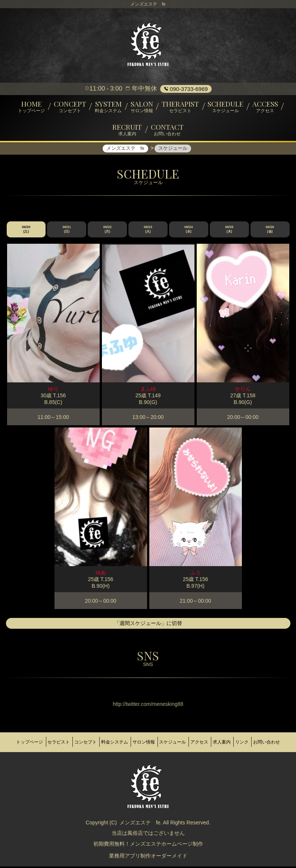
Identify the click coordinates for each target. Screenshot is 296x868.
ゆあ (101, 577)
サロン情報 (159, 742)
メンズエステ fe (140, 826)
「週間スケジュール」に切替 (148, 628)
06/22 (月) (107, 234)
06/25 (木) (229, 234)
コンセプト (90, 742)
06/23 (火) (148, 234)
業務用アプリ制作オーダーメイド (148, 859)
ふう (196, 577)
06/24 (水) (189, 234)
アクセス (227, 742)
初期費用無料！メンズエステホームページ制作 (148, 847)
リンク (281, 742)
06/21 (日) (67, 234)
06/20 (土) (26, 234)
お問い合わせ (148, 748)
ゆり (53, 393)
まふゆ (148, 393)
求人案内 (255, 742)
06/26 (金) (270, 234)
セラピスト (57, 742)
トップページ (22, 742)
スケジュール (194, 742)
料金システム (124, 742)
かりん (243, 393)
